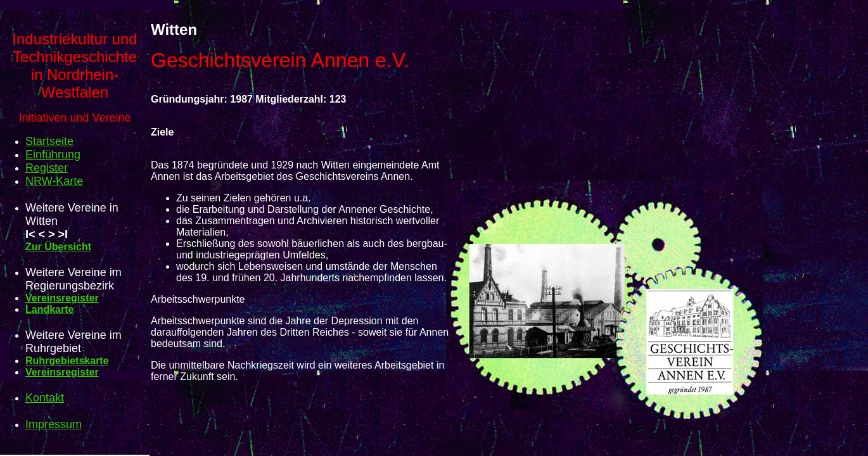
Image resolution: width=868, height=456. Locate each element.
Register (47, 168)
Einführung (53, 155)
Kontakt (45, 398)
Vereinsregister (62, 298)
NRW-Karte (54, 181)
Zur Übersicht (58, 247)
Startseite (49, 141)
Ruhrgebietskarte (67, 361)
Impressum (54, 424)
